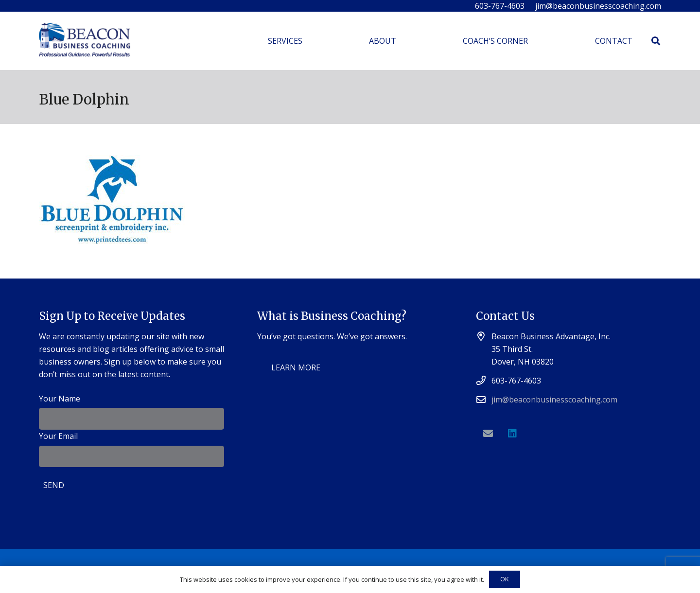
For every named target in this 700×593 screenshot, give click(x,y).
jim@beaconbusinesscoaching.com (554, 400)
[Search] (656, 41)
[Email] (488, 434)
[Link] (85, 41)
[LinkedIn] (512, 434)
